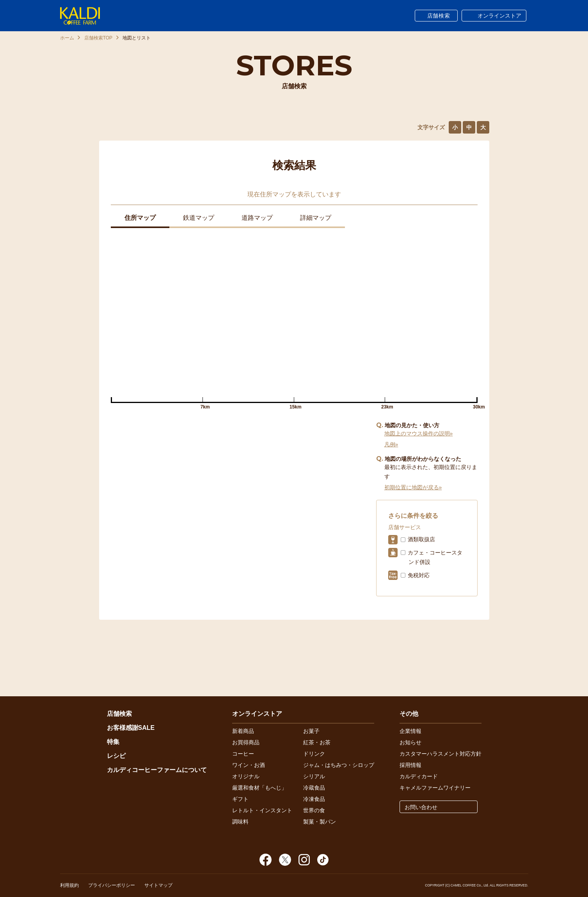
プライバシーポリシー (112, 885)
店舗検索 (439, 16)
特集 (113, 742)
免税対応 (419, 575)
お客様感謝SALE (131, 728)
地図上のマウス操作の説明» (419, 433)
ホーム (67, 38)
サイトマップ (158, 885)
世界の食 (314, 810)
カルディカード (419, 776)
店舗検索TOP (98, 38)
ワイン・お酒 (249, 765)
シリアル (314, 776)
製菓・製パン (320, 822)
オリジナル (246, 776)
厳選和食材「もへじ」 (259, 788)
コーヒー (243, 754)
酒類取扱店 (421, 539)
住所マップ (140, 218)
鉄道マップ (199, 218)
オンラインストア (499, 16)
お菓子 (311, 731)
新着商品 (243, 731)
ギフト (240, 799)
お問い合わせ (421, 807)
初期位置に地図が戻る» (413, 487)
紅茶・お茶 (317, 742)
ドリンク (314, 754)
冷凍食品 (314, 799)
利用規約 (69, 885)
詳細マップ (316, 218)
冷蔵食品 (314, 788)
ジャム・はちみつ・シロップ (339, 765)
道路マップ (257, 218)
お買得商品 (246, 742)
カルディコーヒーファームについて (157, 770)
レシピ (116, 756)
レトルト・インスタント (262, 810)
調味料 (240, 822)
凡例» (391, 444)
